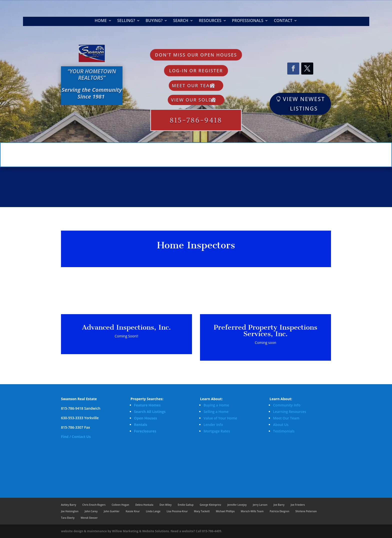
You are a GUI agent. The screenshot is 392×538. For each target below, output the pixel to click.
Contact (283, 21)
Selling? (126, 21)
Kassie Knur (133, 511)
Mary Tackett (202, 511)
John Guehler (112, 511)
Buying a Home (216, 405)
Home (101, 21)
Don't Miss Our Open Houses (196, 55)
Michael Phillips (225, 511)
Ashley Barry (69, 505)
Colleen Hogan (120, 505)
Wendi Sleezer (89, 518)
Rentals (140, 425)
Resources (210, 21)
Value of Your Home (220, 418)
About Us (281, 425)
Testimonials (284, 431)
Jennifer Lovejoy (237, 505)
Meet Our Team (193, 86)
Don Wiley (166, 505)
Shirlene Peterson (306, 511)
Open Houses (145, 418)
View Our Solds (193, 100)
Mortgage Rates (217, 431)
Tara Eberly (68, 518)
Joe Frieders (298, 505)
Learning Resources (289, 412)
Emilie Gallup (186, 505)
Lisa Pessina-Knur (177, 511)
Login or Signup (298, 85)
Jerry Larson (260, 505)
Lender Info (213, 425)
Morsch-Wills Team (252, 511)
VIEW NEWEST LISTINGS (304, 103)
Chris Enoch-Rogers (94, 505)
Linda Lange (153, 511)
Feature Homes (147, 405)
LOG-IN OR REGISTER (196, 71)
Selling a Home (216, 412)
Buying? (154, 21)
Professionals (248, 21)
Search (181, 21)
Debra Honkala (144, 505)
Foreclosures (145, 431)
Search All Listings (150, 412)
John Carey (91, 511)
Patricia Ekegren (279, 511)
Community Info (287, 405)
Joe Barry (279, 505)
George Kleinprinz (210, 505)
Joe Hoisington (70, 511)
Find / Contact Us (76, 437)
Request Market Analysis (298, 51)
